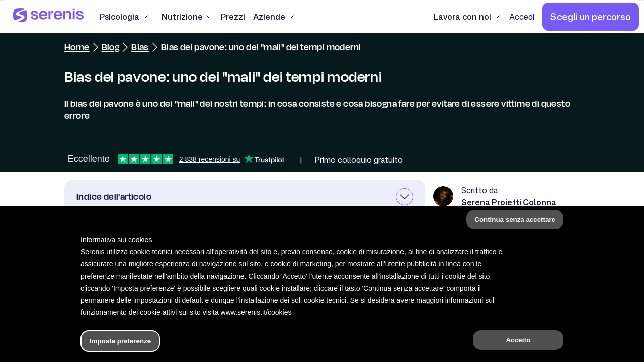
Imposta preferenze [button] (120, 341)
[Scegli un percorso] (591, 17)
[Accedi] (522, 17)
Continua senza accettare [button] (515, 219)
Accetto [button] (518, 340)
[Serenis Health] (48, 17)
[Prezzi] (233, 17)
